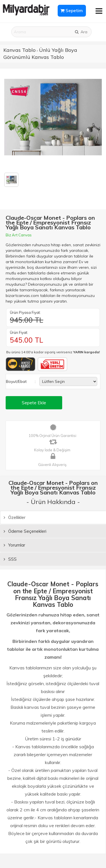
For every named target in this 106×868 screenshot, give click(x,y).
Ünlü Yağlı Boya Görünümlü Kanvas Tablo (40, 54)
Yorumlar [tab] (14, 545)
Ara (81, 32)
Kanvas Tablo (20, 50)
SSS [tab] (10, 559)
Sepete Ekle (34, 403)
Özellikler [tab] (15, 517)
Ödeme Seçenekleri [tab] (25, 531)
